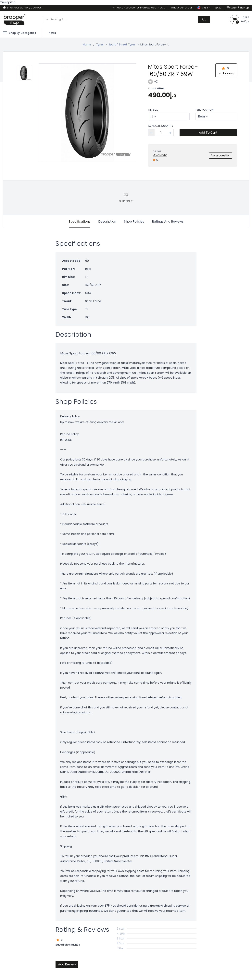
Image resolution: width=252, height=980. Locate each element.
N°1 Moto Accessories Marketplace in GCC (139, 8)
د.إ (218, 8)
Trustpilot (7, 2)
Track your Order (181, 8)
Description (107, 221)
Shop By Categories (19, 33)
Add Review (67, 964)
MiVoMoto (160, 155)
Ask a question (221, 155)
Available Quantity (161, 126)
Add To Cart (208, 133)
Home (87, 44)
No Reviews (226, 73)
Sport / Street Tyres (122, 44)
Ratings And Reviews (168, 221)
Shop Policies (134, 221)
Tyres (100, 44)
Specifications (80, 221)
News (52, 33)
